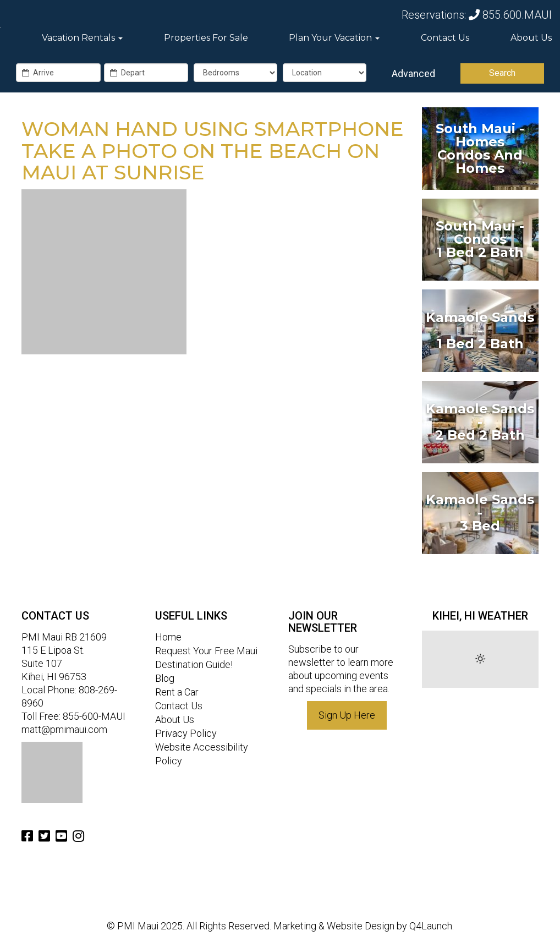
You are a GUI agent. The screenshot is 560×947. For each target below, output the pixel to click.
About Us (531, 38)
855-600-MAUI (94, 716)
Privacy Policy (186, 733)
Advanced (413, 73)
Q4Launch (431, 926)
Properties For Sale (206, 38)
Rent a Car (177, 692)
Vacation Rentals (82, 38)
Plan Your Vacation (334, 38)
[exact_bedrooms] (235, 73)
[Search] (502, 73)
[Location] (325, 73)
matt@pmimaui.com (64, 729)
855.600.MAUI (510, 15)
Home (168, 637)
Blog (165, 678)
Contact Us (445, 38)
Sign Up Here (347, 715)
